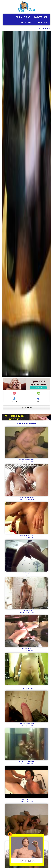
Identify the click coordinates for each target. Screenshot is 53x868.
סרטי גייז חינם (41, 17)
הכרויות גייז (42, 22)
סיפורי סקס (27, 22)
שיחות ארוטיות (23, 17)
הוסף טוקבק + (26, 408)
